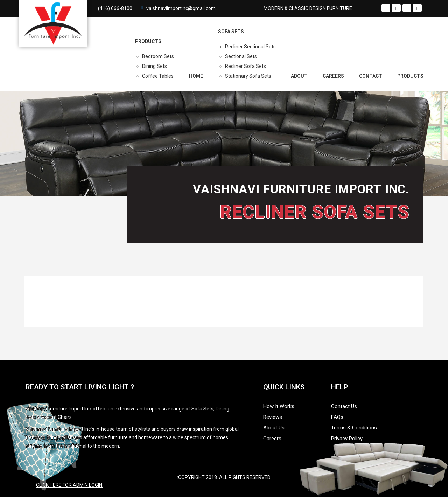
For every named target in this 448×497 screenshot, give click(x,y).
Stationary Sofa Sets (248, 76)
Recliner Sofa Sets (246, 66)
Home (196, 76)
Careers (333, 76)
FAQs (337, 417)
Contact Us (344, 406)
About (299, 76)
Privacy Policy (347, 439)
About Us (274, 428)
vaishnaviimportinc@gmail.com (181, 8)
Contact (371, 76)
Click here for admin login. (70, 485)
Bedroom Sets (158, 56)
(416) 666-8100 (115, 8)
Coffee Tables (158, 76)
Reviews (273, 417)
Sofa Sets (231, 32)
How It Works (279, 406)
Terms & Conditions (354, 428)
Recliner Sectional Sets (250, 47)
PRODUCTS (148, 41)
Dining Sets (155, 66)
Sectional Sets (241, 56)
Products (410, 76)
